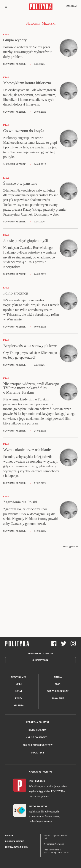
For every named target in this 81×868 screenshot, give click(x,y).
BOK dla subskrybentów (38, 745)
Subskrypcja (40, 660)
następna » (70, 546)
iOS (31, 781)
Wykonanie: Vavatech (54, 844)
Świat (19, 691)
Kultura (19, 706)
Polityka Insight (15, 841)
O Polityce (38, 753)
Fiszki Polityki (38, 807)
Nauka (58, 677)
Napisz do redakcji (37, 737)
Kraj (19, 684)
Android (40, 781)
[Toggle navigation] (6, 7)
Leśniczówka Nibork (16, 847)
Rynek (19, 698)
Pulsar (9, 836)
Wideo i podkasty (58, 691)
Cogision (56, 836)
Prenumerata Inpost (40, 654)
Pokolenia (58, 698)
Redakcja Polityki (38, 722)
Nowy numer (19, 677)
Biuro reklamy (38, 730)
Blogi (58, 684)
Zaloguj (71, 6)
